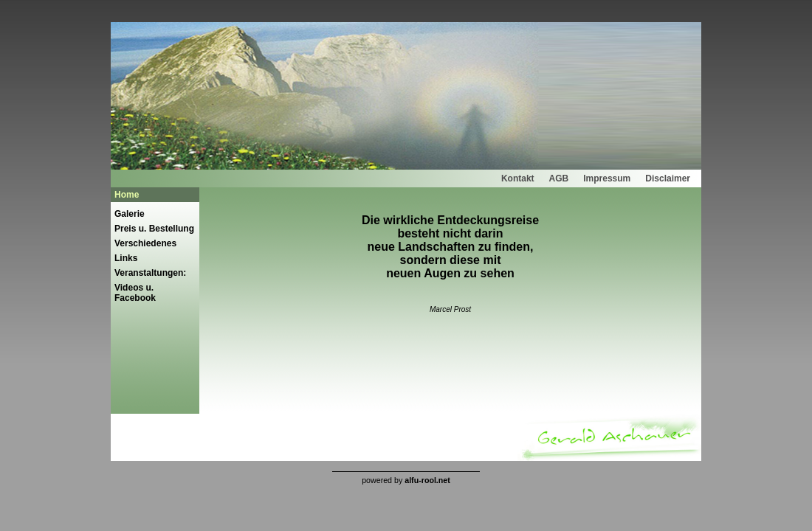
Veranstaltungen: (150, 273)
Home (127, 195)
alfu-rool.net (427, 480)
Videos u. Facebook (135, 293)
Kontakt (518, 178)
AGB (559, 178)
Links (126, 258)
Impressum (607, 178)
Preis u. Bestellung (154, 229)
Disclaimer (668, 178)
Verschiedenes (145, 243)
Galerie (130, 214)
